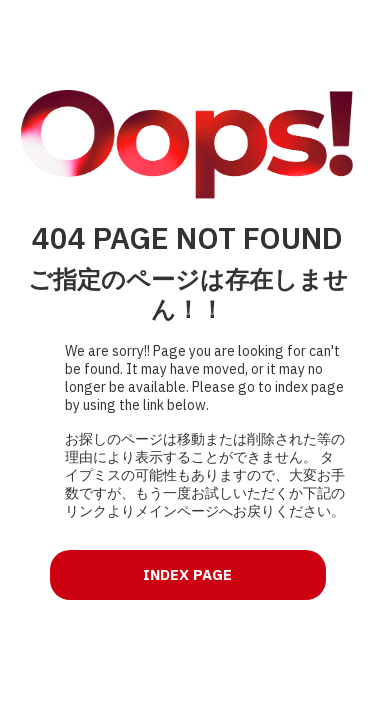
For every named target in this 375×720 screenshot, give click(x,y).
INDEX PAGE (187, 574)
